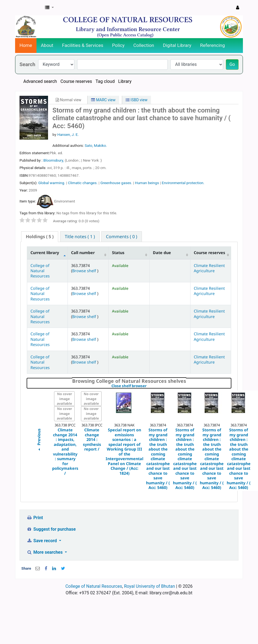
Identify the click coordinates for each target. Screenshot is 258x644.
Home (26, 45)
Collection (144, 45)
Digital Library (177, 45)
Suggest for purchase (51, 529)
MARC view (103, 100)
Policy (118, 45)
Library (125, 81)
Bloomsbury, (54, 160)
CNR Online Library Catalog (29, 8)
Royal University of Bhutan (150, 586)
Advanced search (40, 81)
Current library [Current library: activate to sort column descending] (45, 253)
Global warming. (52, 183)
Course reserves (76, 81)
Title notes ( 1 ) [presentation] (80, 237)
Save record (42, 541)
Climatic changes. (83, 183)
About (47, 45)
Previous (39, 441)
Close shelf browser (148, 386)
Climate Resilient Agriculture (209, 268)
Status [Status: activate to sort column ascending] (118, 253)
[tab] (40, 237)
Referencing (212, 45)
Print (35, 518)
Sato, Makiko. (96, 145)
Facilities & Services (83, 45)
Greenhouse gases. (116, 183)
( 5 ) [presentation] (40, 237)
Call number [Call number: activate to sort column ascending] (83, 253)
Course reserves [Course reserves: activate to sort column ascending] (209, 253)
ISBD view (137, 100)
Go (232, 64)
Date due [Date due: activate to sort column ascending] (162, 253)
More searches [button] (45, 552)
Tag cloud (105, 81)
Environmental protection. (183, 183)
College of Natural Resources (40, 271)
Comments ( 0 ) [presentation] (122, 237)
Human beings (147, 183)
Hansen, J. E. (68, 134)
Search (27, 64)
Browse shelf (85, 271)
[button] (49, 8)
